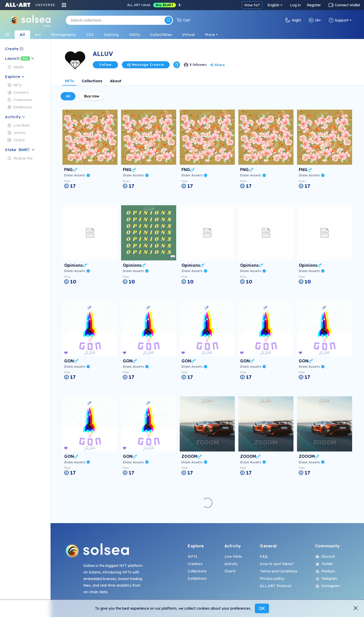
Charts (230, 571)
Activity (231, 564)
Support (338, 20)
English (273, 5)
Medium (325, 571)
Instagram (327, 586)
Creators (195, 564)
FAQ (264, 557)
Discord (325, 557)
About (116, 81)
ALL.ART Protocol (275, 586)
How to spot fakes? (277, 564)
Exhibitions (197, 579)
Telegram (326, 579)
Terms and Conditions (279, 571)
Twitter (324, 564)
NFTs (70, 81)
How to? (252, 5)
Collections (92, 81)
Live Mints (233, 557)
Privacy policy (272, 579)
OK (262, 608)
